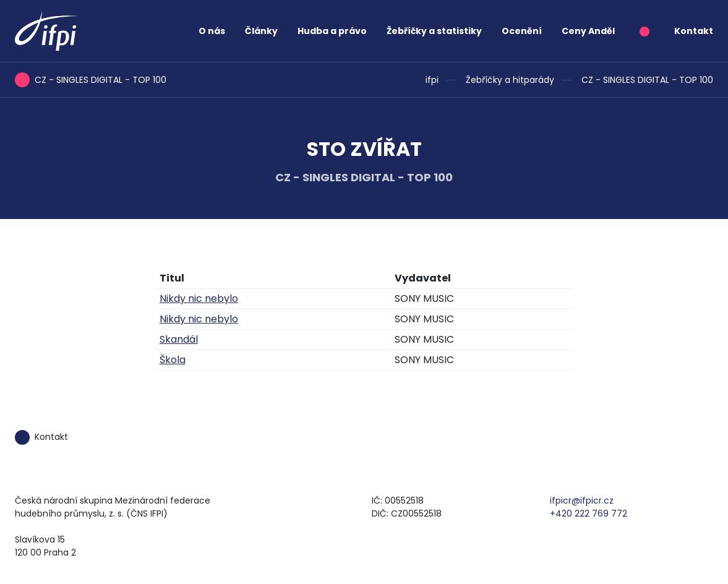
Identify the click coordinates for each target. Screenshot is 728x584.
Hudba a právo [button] (332, 31)
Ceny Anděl (588, 31)
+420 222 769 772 (589, 513)
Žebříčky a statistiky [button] (434, 31)
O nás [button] (212, 31)
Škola (173, 360)
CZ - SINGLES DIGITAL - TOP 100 (647, 80)
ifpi (432, 80)
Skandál (179, 339)
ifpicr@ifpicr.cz (582, 500)
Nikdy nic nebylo (199, 298)
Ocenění (522, 31)
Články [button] (261, 31)
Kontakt (694, 31)
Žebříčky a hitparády (510, 80)
